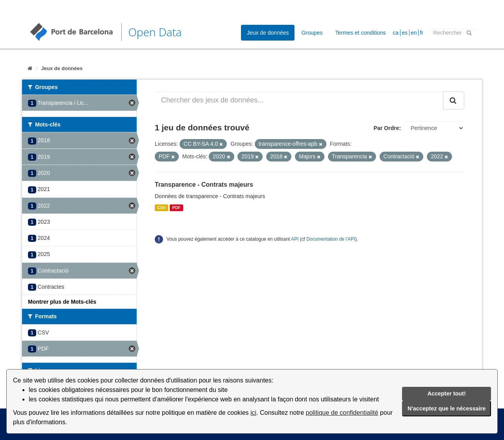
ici (253, 413)
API (295, 239)
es (405, 33)
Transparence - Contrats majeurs (204, 185)
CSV (161, 208)
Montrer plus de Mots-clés (62, 302)
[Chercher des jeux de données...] (299, 100)
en (414, 33)
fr (422, 33)
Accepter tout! (447, 394)
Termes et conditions (360, 33)
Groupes (312, 33)
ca (396, 33)
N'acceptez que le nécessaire (447, 408)
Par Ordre (386, 128)
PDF (176, 208)
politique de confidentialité (342, 413)
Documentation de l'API (331, 239)
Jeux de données (268, 33)
